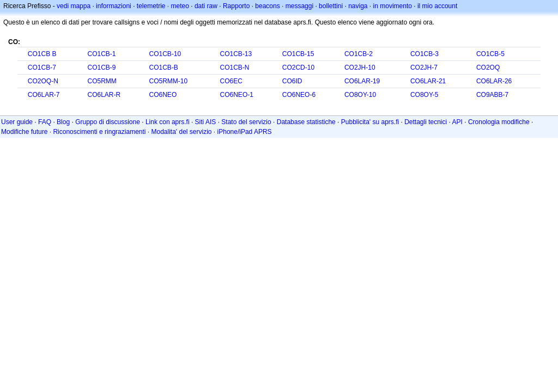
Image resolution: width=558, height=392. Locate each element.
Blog (63, 122)
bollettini (331, 6)
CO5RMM (102, 81)
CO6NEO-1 (237, 95)
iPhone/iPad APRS (245, 132)
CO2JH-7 (424, 68)
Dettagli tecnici (426, 122)
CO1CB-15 (298, 54)
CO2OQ (488, 68)
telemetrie (151, 6)
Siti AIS (206, 122)
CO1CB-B (164, 68)
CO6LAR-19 (362, 81)
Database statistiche (306, 122)
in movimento (393, 6)
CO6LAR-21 (428, 81)
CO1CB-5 (490, 54)
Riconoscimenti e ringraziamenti (99, 132)
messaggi (299, 6)
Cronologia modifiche (499, 122)
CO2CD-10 (298, 68)
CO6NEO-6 (299, 95)
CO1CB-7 (42, 68)
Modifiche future (24, 132)
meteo (180, 6)
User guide (17, 122)
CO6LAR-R (104, 95)
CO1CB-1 (101, 54)
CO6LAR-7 (44, 95)
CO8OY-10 (360, 95)
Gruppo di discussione (108, 122)
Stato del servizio (246, 122)
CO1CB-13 (236, 54)
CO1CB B (42, 54)
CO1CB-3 (424, 54)
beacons (267, 6)
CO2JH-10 (360, 68)
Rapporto (236, 6)
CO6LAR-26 (494, 81)
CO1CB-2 (359, 54)
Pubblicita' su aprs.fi (370, 122)
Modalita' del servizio (182, 132)
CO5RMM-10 (169, 81)
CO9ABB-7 (492, 95)
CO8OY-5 (424, 95)
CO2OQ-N (43, 81)
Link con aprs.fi (168, 122)
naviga (358, 6)
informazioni (114, 6)
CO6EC (231, 81)
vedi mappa (74, 6)
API (457, 122)
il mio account (437, 6)
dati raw (206, 6)
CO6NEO (163, 95)
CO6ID (292, 81)
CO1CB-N (235, 68)
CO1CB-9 (101, 68)
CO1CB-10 (165, 54)
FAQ (45, 122)
